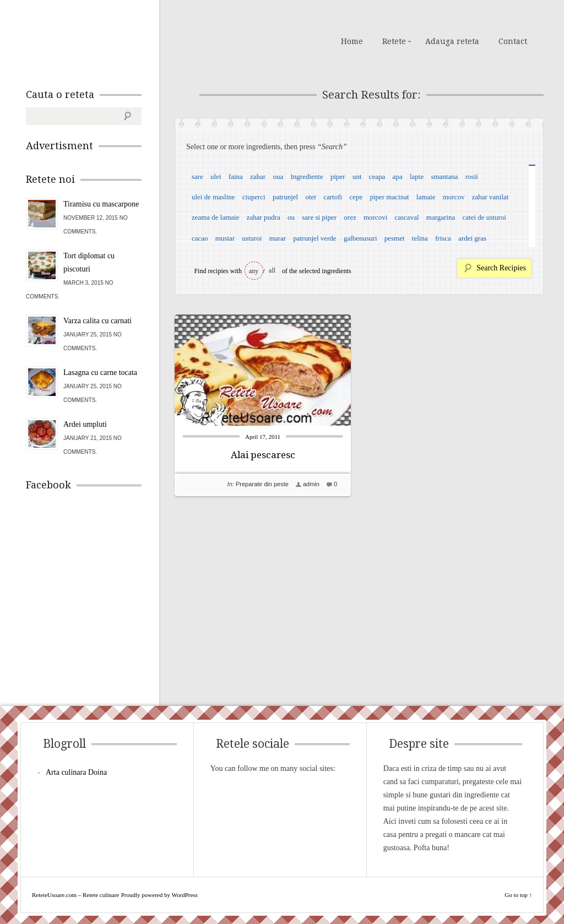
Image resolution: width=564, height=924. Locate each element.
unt (357, 176)
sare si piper (319, 217)
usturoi (252, 238)
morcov (454, 197)
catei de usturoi (484, 217)
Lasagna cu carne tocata (100, 373)
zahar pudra (264, 217)
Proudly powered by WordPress (159, 895)
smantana (444, 176)
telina (420, 238)
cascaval (407, 217)
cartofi (333, 197)
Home (352, 41)
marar (278, 238)
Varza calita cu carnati (97, 321)
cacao (200, 238)
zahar (258, 176)
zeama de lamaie (216, 217)
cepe (356, 197)
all (272, 270)
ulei (216, 176)
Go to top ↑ (518, 895)
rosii (472, 176)
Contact (513, 41)
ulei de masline (213, 197)
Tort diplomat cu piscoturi (89, 262)
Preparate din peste (262, 484)
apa (398, 176)
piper (338, 176)
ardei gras (472, 238)
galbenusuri (360, 238)
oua (278, 176)
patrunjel (285, 197)
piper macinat (389, 197)
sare (197, 176)
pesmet (395, 238)
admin (311, 484)
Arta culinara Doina (76, 772)
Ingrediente (307, 176)
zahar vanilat (490, 197)
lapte (417, 176)
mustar (225, 238)
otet (311, 197)
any (254, 271)
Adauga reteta (452, 41)
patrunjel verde (314, 238)
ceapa (377, 176)
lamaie (426, 197)
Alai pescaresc (263, 455)
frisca (443, 238)
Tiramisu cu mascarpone (101, 204)
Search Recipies (501, 268)
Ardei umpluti (85, 424)
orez (350, 217)
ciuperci (254, 197)
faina (236, 176)
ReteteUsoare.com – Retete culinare (105, 40)
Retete (394, 41)
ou (291, 217)
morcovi (375, 217)
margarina (441, 217)
